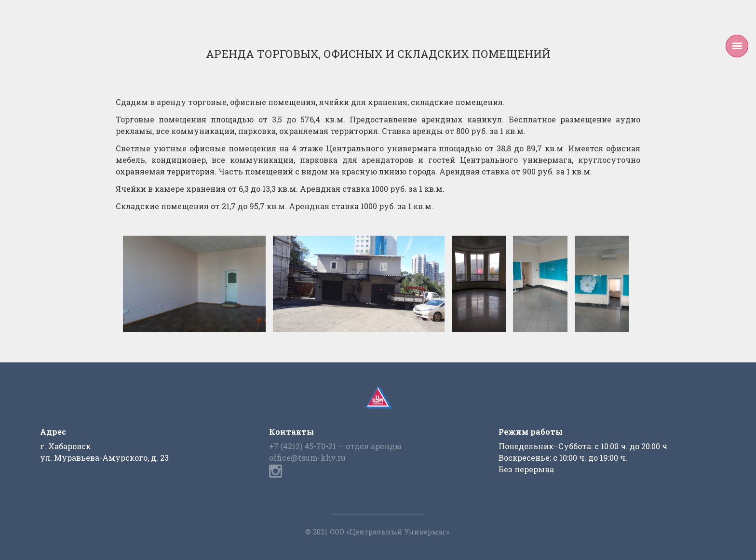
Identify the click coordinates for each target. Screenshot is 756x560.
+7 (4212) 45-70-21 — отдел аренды (335, 446)
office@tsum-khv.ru (307, 458)
